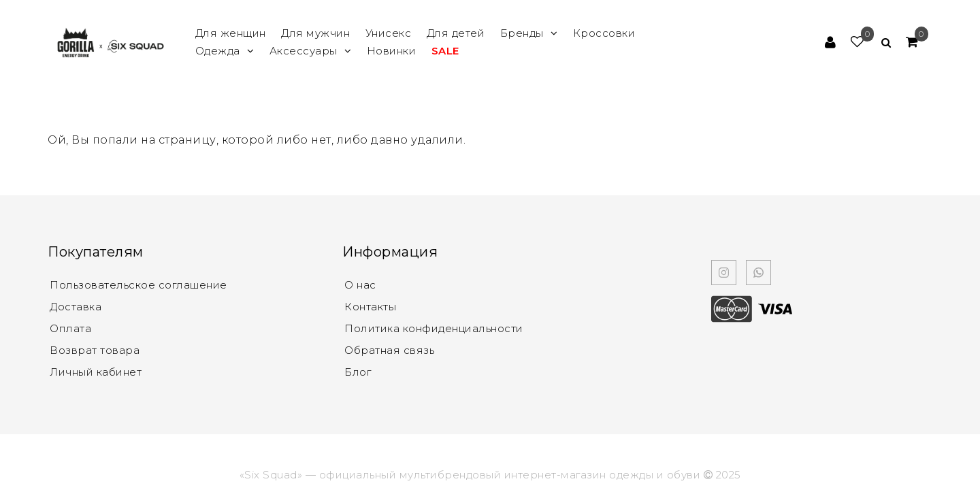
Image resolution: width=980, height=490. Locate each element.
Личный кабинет (96, 372)
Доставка (76, 307)
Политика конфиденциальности (434, 328)
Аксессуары (311, 51)
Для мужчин (315, 33)
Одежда (225, 51)
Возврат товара (95, 350)
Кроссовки (604, 33)
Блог (358, 372)
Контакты (370, 307)
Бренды (529, 33)
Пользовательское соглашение (138, 285)
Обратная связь (389, 350)
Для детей (456, 33)
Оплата (70, 328)
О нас (360, 285)
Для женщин (231, 33)
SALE (445, 51)
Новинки (392, 51)
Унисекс (389, 33)
